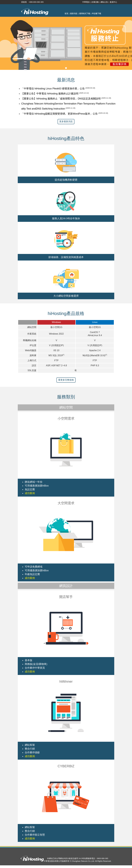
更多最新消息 (66, 121)
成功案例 (30, 493)
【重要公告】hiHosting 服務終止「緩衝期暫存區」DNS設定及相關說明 (61, 99)
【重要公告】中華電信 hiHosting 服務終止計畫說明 (50, 94)
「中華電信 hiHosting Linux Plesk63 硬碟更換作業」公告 (53, 89)
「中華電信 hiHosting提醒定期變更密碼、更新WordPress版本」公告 (59, 114)
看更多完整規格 (66, 380)
